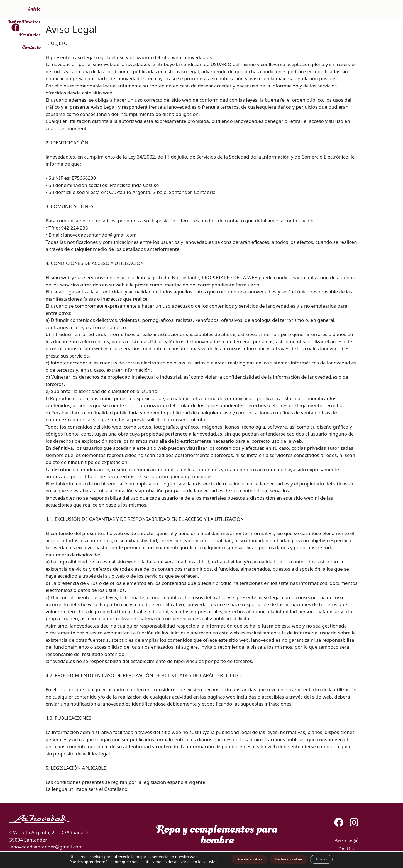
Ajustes (331, 859)
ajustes (197, 862)
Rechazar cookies (290, 859)
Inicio (247, 11)
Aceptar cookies (241, 859)
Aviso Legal (346, 843)
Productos (318, 11)
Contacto (350, 11)
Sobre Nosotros (280, 11)
